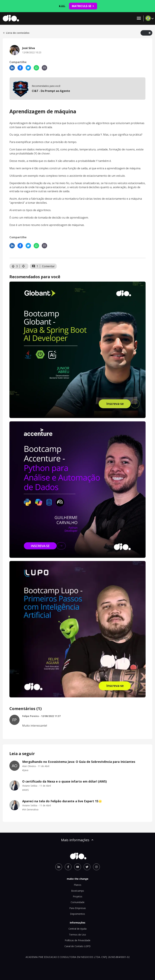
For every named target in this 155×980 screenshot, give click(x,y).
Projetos (78, 896)
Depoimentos (77, 914)
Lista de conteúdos (16, 33)
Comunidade (78, 902)
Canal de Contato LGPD (77, 946)
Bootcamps (78, 891)
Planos (78, 885)
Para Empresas (78, 908)
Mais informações (78, 840)
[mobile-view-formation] (77, 89)
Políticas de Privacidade (78, 940)
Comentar (48, 266)
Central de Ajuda (77, 929)
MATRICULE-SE (83, 6)
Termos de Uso (77, 935)
